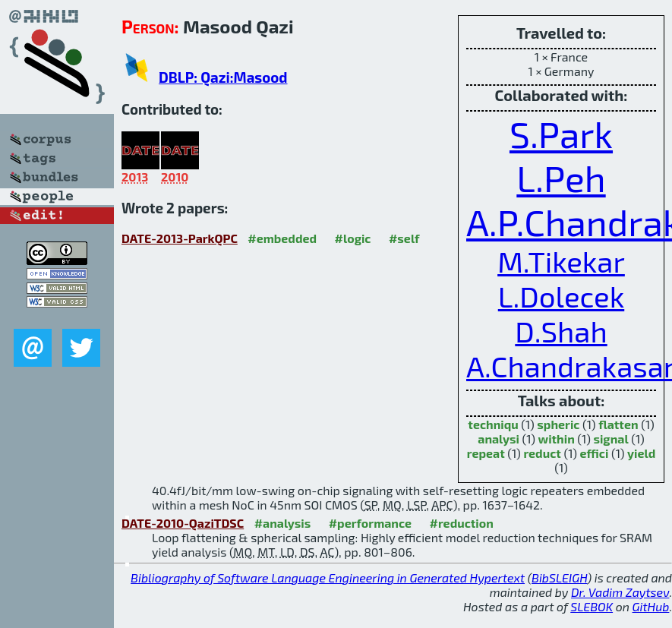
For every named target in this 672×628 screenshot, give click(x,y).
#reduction (462, 523)
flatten (618, 424)
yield (641, 453)
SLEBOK (592, 606)
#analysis (283, 523)
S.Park (561, 134)
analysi (498, 439)
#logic (353, 238)
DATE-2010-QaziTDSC (183, 523)
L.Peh (561, 178)
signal (610, 439)
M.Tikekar (561, 261)
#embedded (282, 238)
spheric (558, 424)
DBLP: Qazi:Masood (223, 77)
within (557, 439)
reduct (542, 453)
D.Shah (561, 331)
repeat (486, 453)
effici (595, 453)
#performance (370, 523)
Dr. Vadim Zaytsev (620, 592)
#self (404, 238)
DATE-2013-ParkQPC (180, 238)
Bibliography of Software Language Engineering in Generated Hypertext (328, 578)
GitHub (651, 606)
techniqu (493, 424)
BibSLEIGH (559, 578)
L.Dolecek (561, 296)
